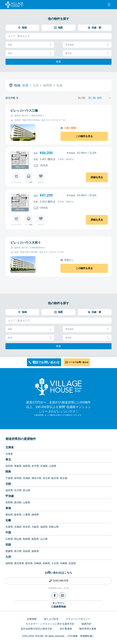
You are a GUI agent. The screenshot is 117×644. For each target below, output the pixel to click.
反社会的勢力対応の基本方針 (37, 629)
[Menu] (109, 5)
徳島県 (35, 551)
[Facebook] (55, 595)
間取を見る (20, 167)
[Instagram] (62, 595)
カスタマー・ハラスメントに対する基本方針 (50, 624)
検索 (58, 62)
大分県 (55, 563)
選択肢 (87, 53)
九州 (8, 557)
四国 (8, 545)
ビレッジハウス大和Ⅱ (26, 243)
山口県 (44, 539)
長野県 (9, 502)
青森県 (18, 466)
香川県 (18, 551)
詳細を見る (97, 177)
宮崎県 (38, 563)
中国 (8, 533)
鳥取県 (35, 539)
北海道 (10, 447)
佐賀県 (72, 563)
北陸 (8, 484)
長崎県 (46, 563)
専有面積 (87, 45)
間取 (30, 45)
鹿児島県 (19, 563)
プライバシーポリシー (78, 619)
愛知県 (9, 515)
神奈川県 (36, 478)
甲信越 (10, 496)
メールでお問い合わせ (79, 362)
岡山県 (18, 539)
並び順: (82, 98)
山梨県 (27, 502)
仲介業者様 (66, 629)
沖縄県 (64, 563)
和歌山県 (54, 527)
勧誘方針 (87, 624)
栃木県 (55, 478)
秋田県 (9, 466)
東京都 (64, 478)
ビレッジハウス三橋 (24, 111)
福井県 (9, 490)
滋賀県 (44, 527)
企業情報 (32, 619)
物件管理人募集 (88, 629)
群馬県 (18, 478)
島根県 (27, 539)
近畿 (8, 520)
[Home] (58, 386)
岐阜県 (18, 515)
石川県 (18, 490)
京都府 (18, 527)
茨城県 (27, 478)
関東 (8, 472)
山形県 (53, 466)
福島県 (27, 466)
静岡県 (35, 515)
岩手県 (35, 466)
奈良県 (27, 527)
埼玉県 (46, 478)
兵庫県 (9, 527)
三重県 (27, 515)
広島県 (9, 539)
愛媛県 (9, 551)
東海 (8, 508)
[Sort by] (100, 98)
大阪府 (35, 527)
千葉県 (9, 478)
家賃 (30, 53)
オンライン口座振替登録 (58, 605)
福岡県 (9, 563)
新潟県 (18, 502)
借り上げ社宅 (51, 619)
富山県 (27, 490)
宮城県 (44, 466)
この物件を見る (84, 136)
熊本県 (29, 563)
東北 (8, 460)
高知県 (27, 551)
